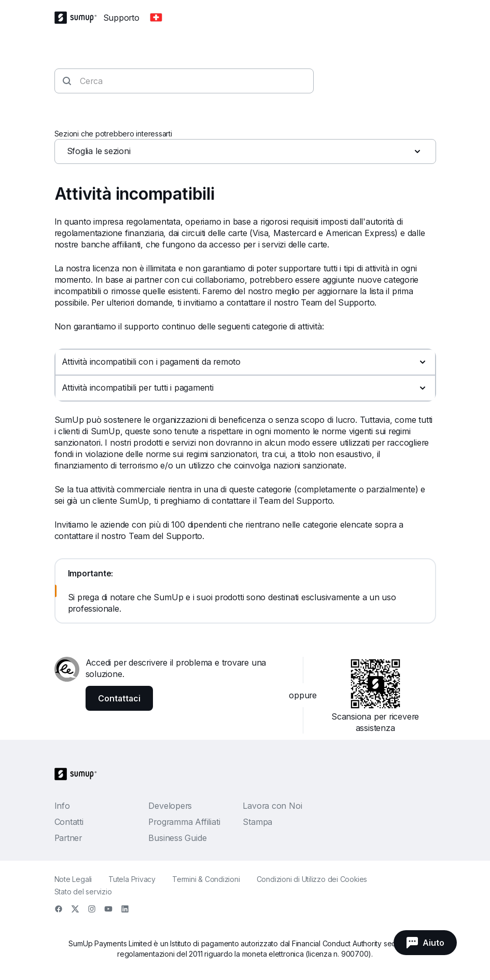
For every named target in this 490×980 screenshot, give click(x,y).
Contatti (69, 822)
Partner (68, 838)
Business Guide (177, 838)
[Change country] (156, 18)
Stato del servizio (83, 892)
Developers (170, 806)
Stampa (257, 822)
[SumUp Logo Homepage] (79, 18)
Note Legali (73, 879)
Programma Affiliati (184, 822)
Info (62, 806)
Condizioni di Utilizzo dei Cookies (312, 879)
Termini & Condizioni (206, 879)
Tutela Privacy (132, 879)
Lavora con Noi (272, 806)
